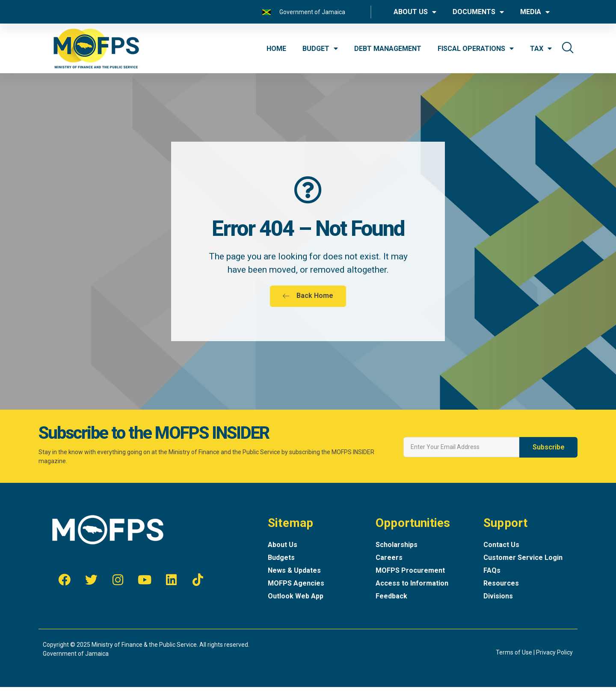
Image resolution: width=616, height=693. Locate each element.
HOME (276, 49)
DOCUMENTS (478, 12)
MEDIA (535, 12)
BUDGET (320, 48)
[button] (308, 302)
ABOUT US (415, 12)
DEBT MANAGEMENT (388, 49)
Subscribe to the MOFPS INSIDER (154, 439)
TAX (541, 48)
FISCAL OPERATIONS (476, 48)
